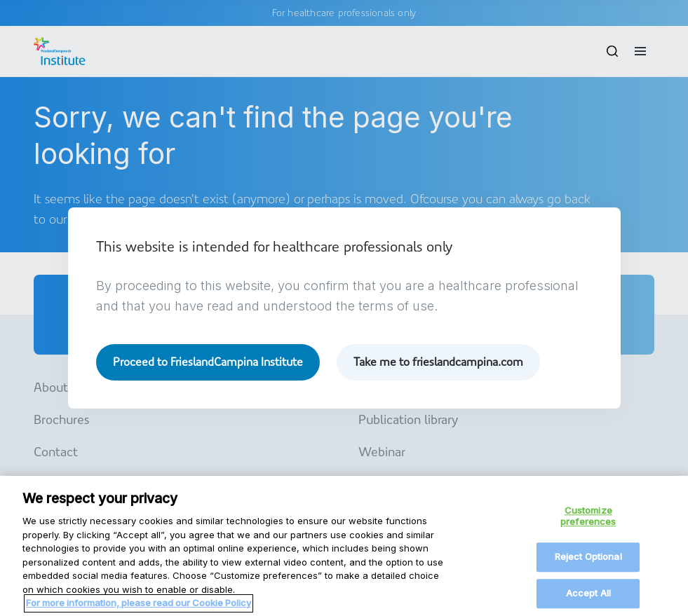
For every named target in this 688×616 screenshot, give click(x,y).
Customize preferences (588, 523)
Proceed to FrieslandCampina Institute (208, 362)
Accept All (588, 600)
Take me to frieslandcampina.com (438, 362)
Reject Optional (588, 564)
